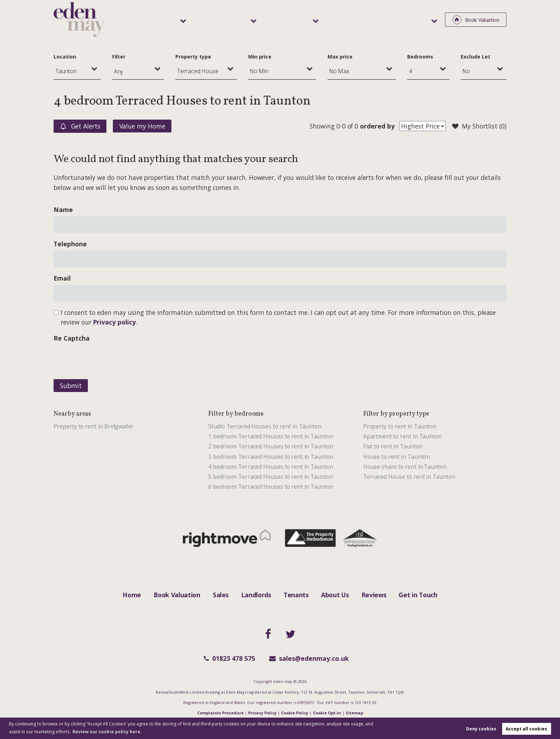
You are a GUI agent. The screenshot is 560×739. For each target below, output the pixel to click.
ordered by (377, 126)
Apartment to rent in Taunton (403, 436)
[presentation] (108, 359)
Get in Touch (418, 595)
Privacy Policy (262, 713)
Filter (119, 57)
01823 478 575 (229, 658)
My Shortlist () (479, 126)
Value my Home (142, 126)
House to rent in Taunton (397, 457)
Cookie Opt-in (327, 713)
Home (132, 595)
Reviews (374, 595)
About (420, 19)
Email (62, 278)
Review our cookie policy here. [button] (107, 732)
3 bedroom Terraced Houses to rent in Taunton (271, 457)
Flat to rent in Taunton (393, 446)
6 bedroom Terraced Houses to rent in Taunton (271, 487)
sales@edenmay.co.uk (309, 658)
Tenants (329, 19)
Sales (234, 19)
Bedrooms (420, 57)
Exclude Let (475, 57)
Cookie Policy (295, 713)
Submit (71, 386)
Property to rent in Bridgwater (94, 426)
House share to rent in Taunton (405, 467)
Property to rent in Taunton (400, 426)
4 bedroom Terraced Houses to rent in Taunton (271, 467)
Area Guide (380, 19)
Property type (193, 57)
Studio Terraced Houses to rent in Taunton (265, 426)
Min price (260, 57)
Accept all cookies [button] (526, 729)
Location (65, 57)
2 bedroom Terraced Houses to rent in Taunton (271, 446)
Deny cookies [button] (481, 729)
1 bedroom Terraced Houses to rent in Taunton (271, 436)
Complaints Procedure (220, 713)
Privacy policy (114, 322)
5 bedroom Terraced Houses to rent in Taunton (271, 477)
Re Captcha (71, 338)
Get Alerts (80, 126)
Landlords (279, 19)
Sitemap (354, 713)
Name (63, 210)
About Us (335, 595)
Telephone (70, 244)
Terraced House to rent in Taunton (409, 477)
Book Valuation (177, 595)
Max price (340, 57)
